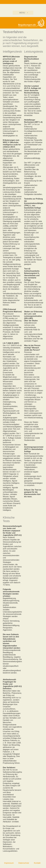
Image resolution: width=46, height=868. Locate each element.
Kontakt (37, 863)
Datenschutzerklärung (28, 863)
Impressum (9, 863)
